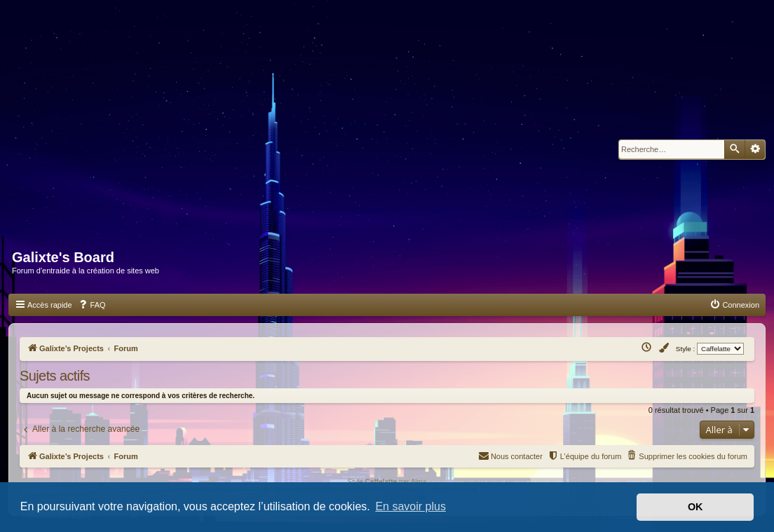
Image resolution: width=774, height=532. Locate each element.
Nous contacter (510, 455)
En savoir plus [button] (410, 506)
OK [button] (695, 507)
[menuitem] (92, 305)
